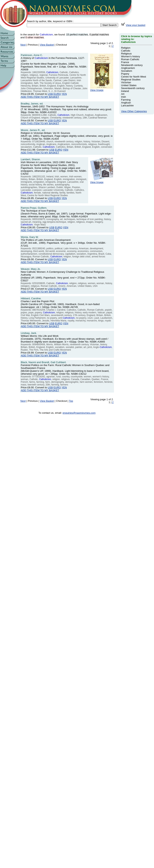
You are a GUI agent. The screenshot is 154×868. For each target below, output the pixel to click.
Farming (126, 100)
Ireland (125, 91)
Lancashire (127, 105)
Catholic (126, 51)
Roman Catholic (130, 59)
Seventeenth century (133, 88)
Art (123, 94)
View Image (102, 89)
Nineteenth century (132, 65)
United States (129, 85)
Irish (123, 97)
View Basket (47, 45)
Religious (126, 54)
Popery (125, 74)
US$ (50, 94)
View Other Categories (134, 111)
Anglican (126, 103)
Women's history (131, 56)
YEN (64, 94)
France (125, 62)
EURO (57, 94)
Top (71, 401)
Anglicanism (128, 68)
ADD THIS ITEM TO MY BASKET (40, 97)
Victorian (126, 82)
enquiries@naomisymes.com (79, 413)
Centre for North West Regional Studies (133, 78)
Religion (126, 48)
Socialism (127, 71)
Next (23, 45)
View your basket (136, 25)
